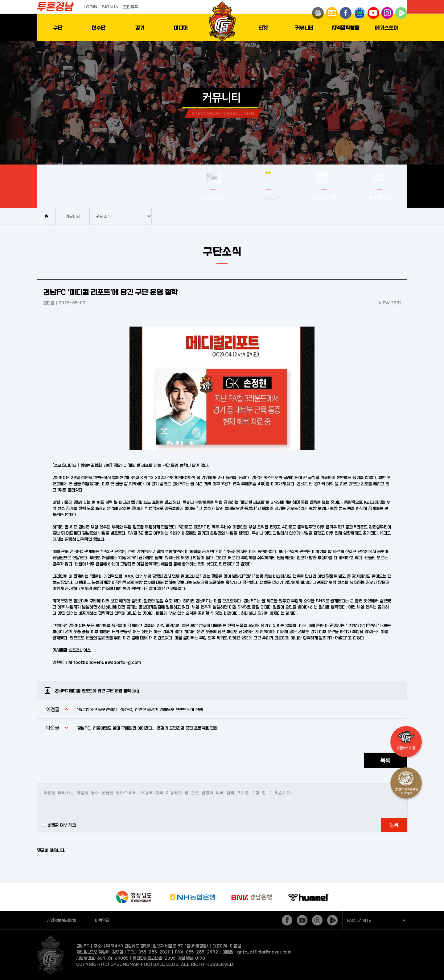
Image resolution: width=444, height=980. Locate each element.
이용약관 (102, 920)
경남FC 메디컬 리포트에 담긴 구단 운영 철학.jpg (97, 691)
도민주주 (130, 7)
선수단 (99, 28)
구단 (58, 28)
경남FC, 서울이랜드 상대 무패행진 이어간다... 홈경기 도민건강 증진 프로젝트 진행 (147, 728)
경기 (140, 28)
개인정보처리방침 (61, 920)
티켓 (263, 28)
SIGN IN (110, 7)
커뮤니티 (304, 28)
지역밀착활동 (345, 28)
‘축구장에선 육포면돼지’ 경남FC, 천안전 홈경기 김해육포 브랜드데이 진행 (140, 709)
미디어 (181, 28)
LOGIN (90, 7)
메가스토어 (386, 28)
